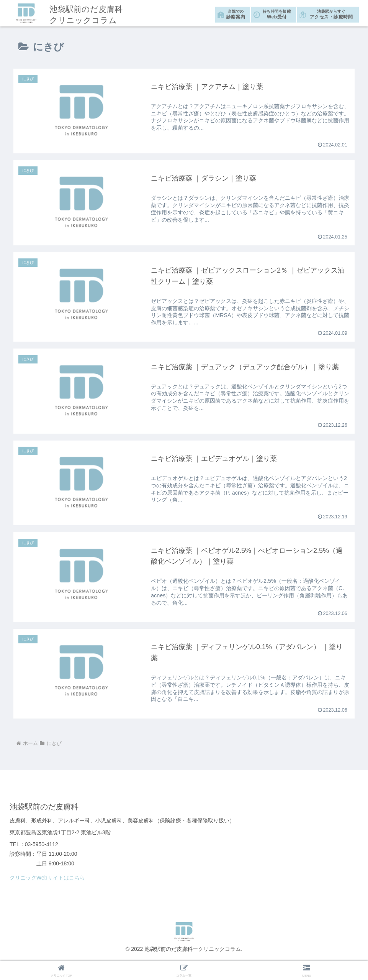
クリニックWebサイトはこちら (47, 878)
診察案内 (236, 13)
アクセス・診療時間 (331, 13)
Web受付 (277, 13)
